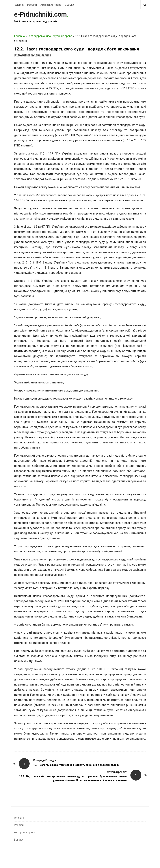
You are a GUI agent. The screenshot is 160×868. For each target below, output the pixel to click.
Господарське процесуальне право (50, 36)
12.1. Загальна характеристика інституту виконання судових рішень (76, 765)
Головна (19, 5)
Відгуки (69, 5)
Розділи (32, 5)
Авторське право (51, 5)
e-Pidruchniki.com (40, 14)
